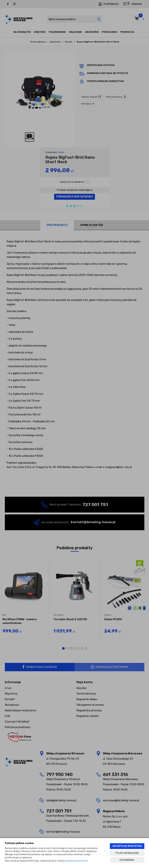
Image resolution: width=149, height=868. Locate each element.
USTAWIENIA (127, 860)
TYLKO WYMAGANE (127, 853)
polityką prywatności (76, 861)
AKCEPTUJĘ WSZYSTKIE (127, 846)
